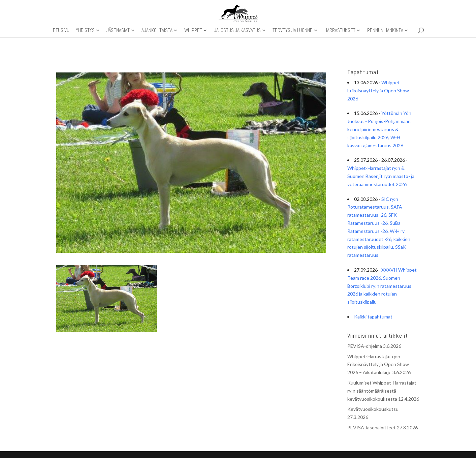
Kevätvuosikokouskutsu (373, 409)
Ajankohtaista (157, 31)
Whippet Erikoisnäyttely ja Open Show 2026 (378, 90)
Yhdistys (85, 31)
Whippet (193, 31)
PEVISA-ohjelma (365, 346)
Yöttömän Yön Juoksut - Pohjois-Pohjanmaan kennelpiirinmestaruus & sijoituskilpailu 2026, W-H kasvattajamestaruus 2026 (379, 129)
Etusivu (61, 31)
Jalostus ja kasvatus (237, 31)
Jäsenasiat (118, 31)
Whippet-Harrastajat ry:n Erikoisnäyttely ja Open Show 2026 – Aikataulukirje (378, 364)
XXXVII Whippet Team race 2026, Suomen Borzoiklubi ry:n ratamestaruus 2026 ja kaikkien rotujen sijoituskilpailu (382, 286)
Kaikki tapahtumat (373, 317)
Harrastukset (340, 31)
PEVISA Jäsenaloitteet (372, 428)
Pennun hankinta (385, 31)
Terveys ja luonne (293, 31)
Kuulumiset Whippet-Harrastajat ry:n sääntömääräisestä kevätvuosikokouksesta (382, 391)
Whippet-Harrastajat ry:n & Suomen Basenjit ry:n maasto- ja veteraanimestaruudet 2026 (381, 176)
